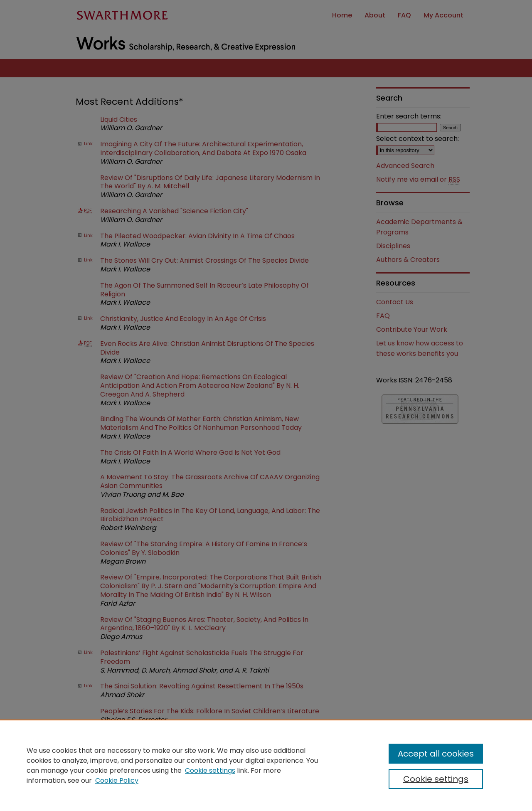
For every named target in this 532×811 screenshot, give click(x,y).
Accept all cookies (436, 754)
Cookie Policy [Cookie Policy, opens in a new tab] (117, 780)
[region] (266, 765)
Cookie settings (210, 770)
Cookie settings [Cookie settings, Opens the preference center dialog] (436, 779)
